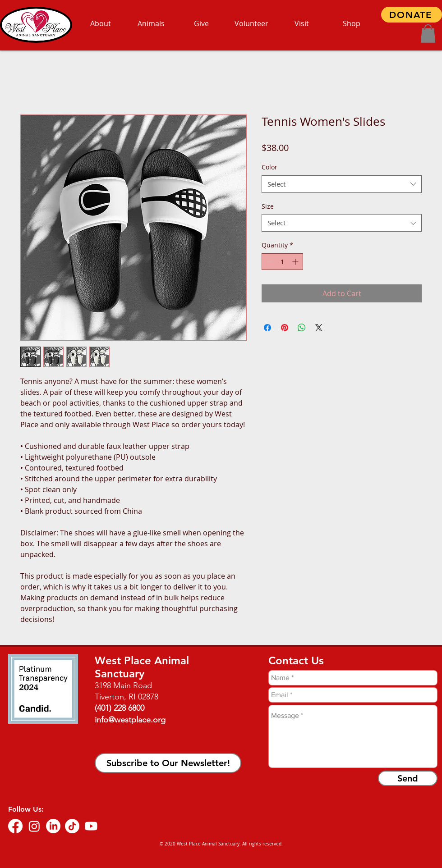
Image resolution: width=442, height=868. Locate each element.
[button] (428, 34)
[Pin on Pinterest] (285, 328)
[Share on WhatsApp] (302, 328)
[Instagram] (34, 826)
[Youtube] (91, 826)
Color (269, 167)
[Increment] (296, 262)
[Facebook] (15, 826)
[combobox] (342, 184)
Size (268, 206)
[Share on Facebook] (267, 328)
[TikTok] (72, 826)
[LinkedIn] (53, 826)
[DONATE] (412, 15)
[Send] (408, 778)
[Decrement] (269, 262)
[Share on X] (319, 328)
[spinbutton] (282, 262)
